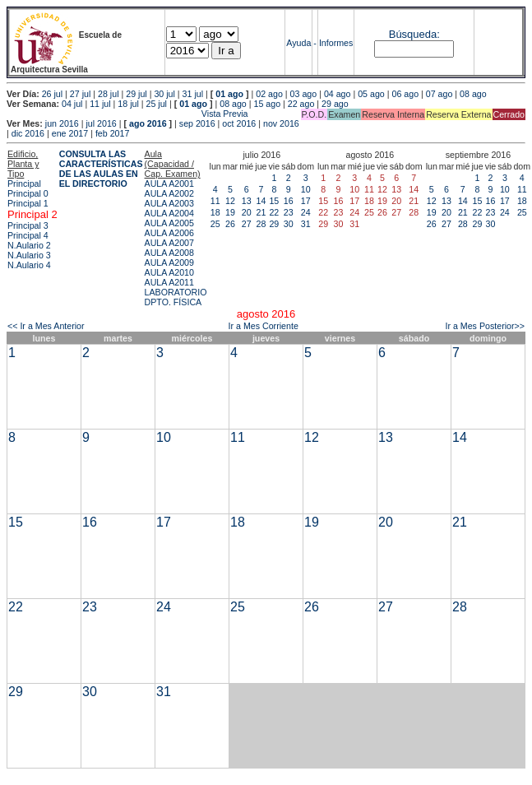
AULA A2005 (169, 223)
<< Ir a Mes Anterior (46, 326)
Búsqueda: (414, 34)
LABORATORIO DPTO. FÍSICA (176, 297)
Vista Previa (127, 114)
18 (215, 212)
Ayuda (298, 43)
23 (289, 212)
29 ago (335, 104)
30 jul (164, 94)
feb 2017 (112, 133)
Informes (336, 43)
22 (274, 212)
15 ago (268, 104)
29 (274, 224)
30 (289, 224)
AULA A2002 (169, 193)
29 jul (136, 94)
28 (261, 224)
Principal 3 (28, 225)
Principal (24, 183)
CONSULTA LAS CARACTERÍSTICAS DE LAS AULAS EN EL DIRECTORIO (101, 169)
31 (306, 224)
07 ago (439, 94)
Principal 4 (28, 235)
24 (306, 212)
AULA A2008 (169, 253)
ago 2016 (148, 123)
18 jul (128, 104)
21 (261, 212)
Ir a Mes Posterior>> (485, 326)
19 (230, 212)
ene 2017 (70, 133)
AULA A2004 (169, 213)
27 (247, 224)
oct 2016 (239, 123)
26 (230, 224)
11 (215, 201)
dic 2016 (28, 133)
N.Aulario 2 (29, 245)
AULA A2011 (169, 282)
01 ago (229, 94)
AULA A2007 (169, 243)
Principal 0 (28, 193)
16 (289, 201)
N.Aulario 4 (29, 265)
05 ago (371, 94)
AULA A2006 (169, 233)
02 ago (269, 94)
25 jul (157, 104)
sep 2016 (197, 123)
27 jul (80, 94)
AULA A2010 (169, 272)
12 (230, 201)
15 (274, 201)
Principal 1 (28, 203)
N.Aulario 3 (29, 255)
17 (306, 201)
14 (261, 201)
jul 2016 (101, 123)
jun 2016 (62, 123)
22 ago (301, 104)
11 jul (100, 104)
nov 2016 (281, 123)
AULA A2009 (169, 262)
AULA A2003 (169, 203)
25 (215, 224)
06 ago (405, 94)
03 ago (304, 94)
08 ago (473, 94)
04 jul (72, 104)
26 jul (52, 94)
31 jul (193, 94)
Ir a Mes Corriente (264, 326)
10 (306, 189)
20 (247, 212)
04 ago (338, 94)
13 (247, 201)
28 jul (108, 94)
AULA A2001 (169, 183)
